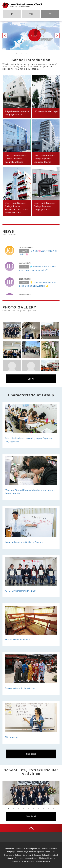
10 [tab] (53, 809)
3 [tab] (26, 53)
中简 (31, 14)
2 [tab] (21, 53)
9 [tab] (48, 809)
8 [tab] (43, 809)
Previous (5, 36)
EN (50, 14)
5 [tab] (36, 53)
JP (12, 14)
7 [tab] (46, 53)
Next (57, 36)
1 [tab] (16, 53)
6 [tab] (41, 53)
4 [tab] (31, 53)
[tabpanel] (31, 36)
